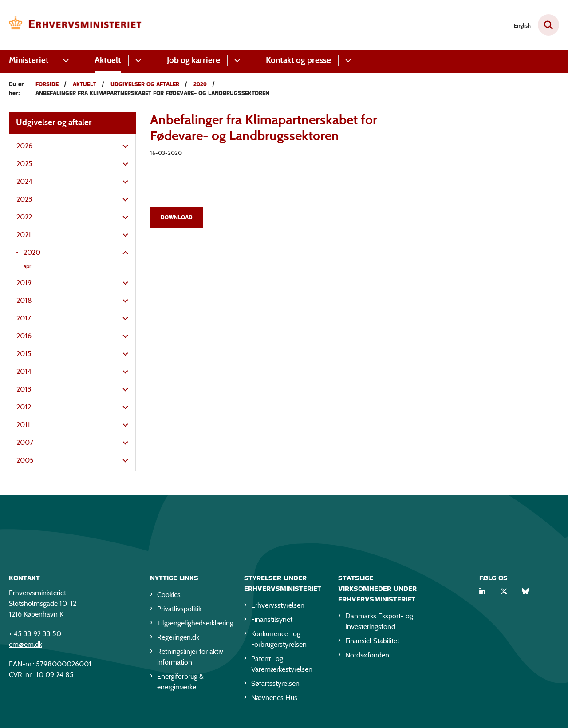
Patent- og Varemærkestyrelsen (282, 666)
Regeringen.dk (178, 639)
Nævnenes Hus (274, 699)
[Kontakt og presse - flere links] (347, 61)
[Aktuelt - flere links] (137, 61)
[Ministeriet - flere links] (65, 61)
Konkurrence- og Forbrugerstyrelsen (279, 641)
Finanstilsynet (272, 621)
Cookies (169, 596)
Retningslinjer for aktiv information (190, 659)
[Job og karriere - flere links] (236, 61)
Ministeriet (29, 60)
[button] (123, 146)
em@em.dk (26, 646)
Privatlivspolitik (179, 611)
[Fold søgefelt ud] (548, 25)
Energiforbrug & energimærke (180, 683)
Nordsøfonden (367, 657)
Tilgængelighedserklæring (193, 625)
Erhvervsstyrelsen (278, 607)
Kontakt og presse (298, 60)
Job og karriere (193, 60)
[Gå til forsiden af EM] (75, 25)
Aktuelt (108, 60)
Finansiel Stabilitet (372, 643)
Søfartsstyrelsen (275, 685)
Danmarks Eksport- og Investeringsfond (379, 623)
